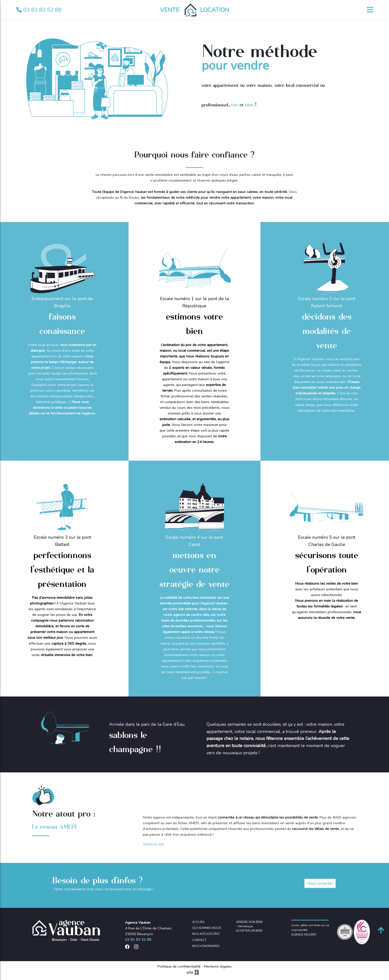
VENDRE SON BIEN (249, 922)
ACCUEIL (198, 922)
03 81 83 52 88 (39, 10)
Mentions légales (217, 966)
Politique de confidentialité (179, 966)
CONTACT (199, 940)
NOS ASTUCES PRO (206, 934)
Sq (195, 973)
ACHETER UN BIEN (249, 931)
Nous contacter (320, 883)
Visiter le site (153, 844)
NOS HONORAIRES (206, 946)
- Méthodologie (244, 926)
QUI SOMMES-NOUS (207, 928)
